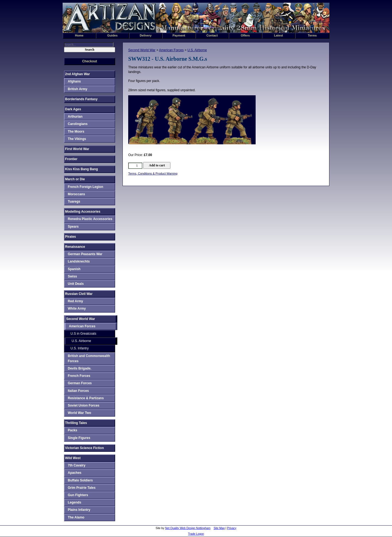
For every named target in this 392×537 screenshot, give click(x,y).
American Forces (171, 50)
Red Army (75, 301)
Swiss (72, 276)
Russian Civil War (79, 294)
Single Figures (79, 438)
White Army (77, 309)
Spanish (74, 269)
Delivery (146, 35)
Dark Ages (73, 109)
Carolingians (78, 124)
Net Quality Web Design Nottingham (188, 528)
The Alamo (76, 517)
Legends (74, 502)
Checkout (90, 61)
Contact (212, 35)
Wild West (73, 458)
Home (79, 35)
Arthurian (75, 117)
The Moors (76, 132)
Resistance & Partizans (86, 398)
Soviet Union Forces (84, 405)
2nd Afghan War (77, 74)
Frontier (71, 159)
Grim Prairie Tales (82, 488)
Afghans (74, 81)
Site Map (219, 528)
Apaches (75, 473)
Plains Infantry (79, 510)
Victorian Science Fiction (85, 448)
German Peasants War (85, 254)
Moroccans (76, 194)
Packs (73, 430)
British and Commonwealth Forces (89, 358)
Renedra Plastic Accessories (90, 219)
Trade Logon (196, 534)
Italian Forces (78, 391)
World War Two (79, 413)
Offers (245, 35)
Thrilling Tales (76, 423)
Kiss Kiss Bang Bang (82, 169)
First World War (77, 149)
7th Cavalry (77, 465)
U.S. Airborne (197, 50)
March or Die (75, 179)
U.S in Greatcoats (83, 334)
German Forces (80, 383)
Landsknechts (79, 261)
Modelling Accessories (83, 212)
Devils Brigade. (80, 368)
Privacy (232, 528)
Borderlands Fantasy (81, 99)
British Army (78, 89)
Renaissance (75, 247)
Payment (179, 35)
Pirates (71, 237)
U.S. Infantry (80, 348)
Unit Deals (76, 284)
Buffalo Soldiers (80, 480)
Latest (279, 35)
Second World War (142, 50)
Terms (312, 35)
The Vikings (77, 139)
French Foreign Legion (85, 187)
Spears (73, 227)
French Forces (79, 376)
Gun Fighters (78, 495)
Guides (112, 35)
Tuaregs (74, 202)
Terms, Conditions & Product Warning (153, 173)
